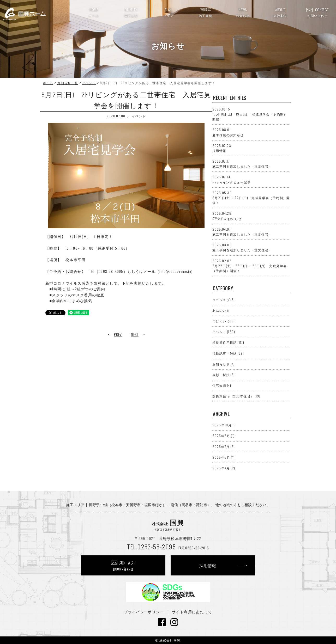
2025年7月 (224, 447)
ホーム (48, 83)
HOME (94, 12)
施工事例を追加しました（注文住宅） (242, 164)
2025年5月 (223, 457)
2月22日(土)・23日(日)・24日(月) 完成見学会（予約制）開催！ (250, 266)
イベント (89, 83)
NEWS (243, 12)
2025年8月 (223, 436)
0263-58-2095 (111, 271)
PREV (118, 334)
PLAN (168, 12)
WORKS (206, 12)
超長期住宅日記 (228, 342)
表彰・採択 (224, 375)
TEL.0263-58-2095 (151, 547)
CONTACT (317, 12)
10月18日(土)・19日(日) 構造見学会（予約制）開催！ (250, 114)
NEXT (135, 334)
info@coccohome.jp (175, 271)
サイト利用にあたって (192, 612)
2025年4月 (224, 468)
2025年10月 (224, 425)
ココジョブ (224, 300)
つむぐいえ (224, 321)
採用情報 (208, 565)
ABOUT (280, 12)
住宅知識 (222, 385)
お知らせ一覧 (68, 83)
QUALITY (131, 12)
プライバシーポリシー (144, 612)
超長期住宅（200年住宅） (236, 396)
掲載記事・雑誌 (228, 353)
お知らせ (223, 364)
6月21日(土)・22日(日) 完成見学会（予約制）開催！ (251, 198)
